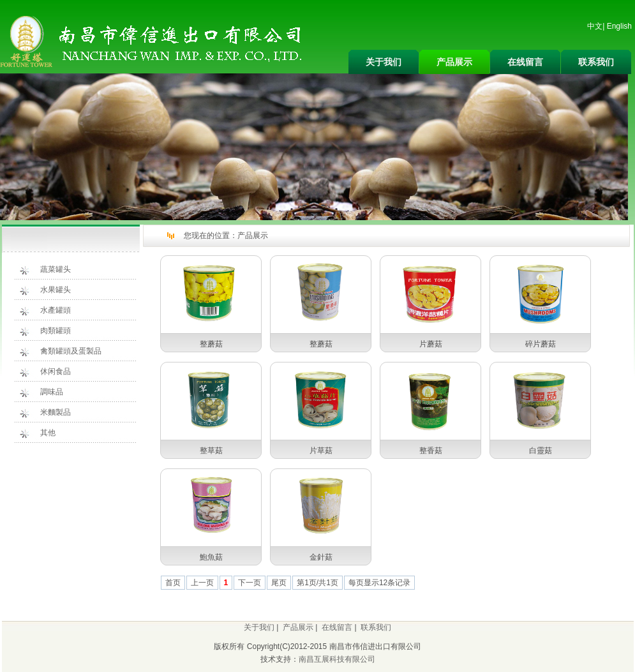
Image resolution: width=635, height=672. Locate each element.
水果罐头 (56, 290)
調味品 (52, 392)
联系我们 (596, 62)
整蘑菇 (211, 344)
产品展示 (454, 62)
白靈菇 (541, 451)
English (619, 26)
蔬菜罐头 (56, 269)
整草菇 (211, 451)
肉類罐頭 (56, 331)
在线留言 (525, 62)
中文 (595, 26)
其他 (48, 433)
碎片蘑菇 (541, 344)
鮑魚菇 (211, 557)
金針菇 (321, 557)
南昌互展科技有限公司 (337, 659)
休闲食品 (56, 371)
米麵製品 (56, 412)
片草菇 (321, 451)
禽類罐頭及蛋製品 (71, 351)
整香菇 (431, 451)
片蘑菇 (431, 344)
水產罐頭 (56, 310)
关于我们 (384, 62)
